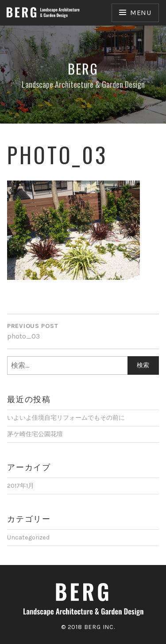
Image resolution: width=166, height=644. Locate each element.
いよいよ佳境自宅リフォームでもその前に (66, 418)
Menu (141, 13)
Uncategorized (28, 537)
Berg (83, 69)
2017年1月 (21, 486)
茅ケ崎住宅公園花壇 (35, 434)
